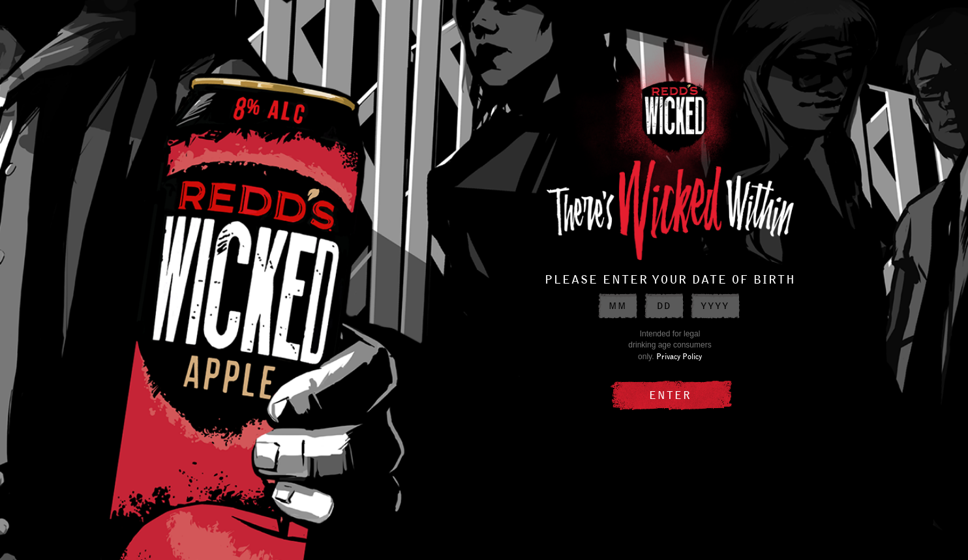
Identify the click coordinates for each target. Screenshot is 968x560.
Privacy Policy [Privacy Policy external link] (679, 356)
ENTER (670, 394)
